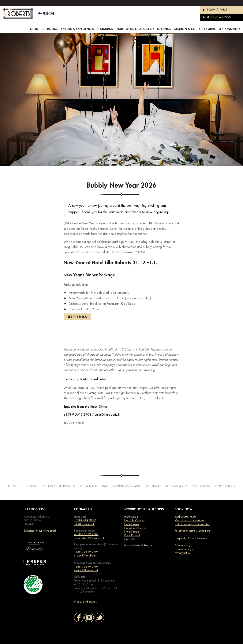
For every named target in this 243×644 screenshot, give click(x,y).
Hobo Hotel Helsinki (136, 528)
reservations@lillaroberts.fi (89, 538)
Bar (120, 29)
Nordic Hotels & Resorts (138, 545)
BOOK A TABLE (214, 10)
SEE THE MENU (77, 317)
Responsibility (229, 29)
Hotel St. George (134, 520)
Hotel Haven (132, 524)
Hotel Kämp (131, 517)
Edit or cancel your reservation (192, 524)
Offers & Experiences (78, 29)
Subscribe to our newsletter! (40, 531)
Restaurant (106, 29)
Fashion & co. (185, 29)
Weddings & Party (140, 29)
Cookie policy (182, 545)
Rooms (53, 29)
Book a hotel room (185, 517)
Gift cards (207, 29)
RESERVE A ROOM (216, 17)
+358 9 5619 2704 (77, 415)
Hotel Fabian (132, 532)
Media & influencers (86, 602)
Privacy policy (182, 553)
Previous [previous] (7, 100)
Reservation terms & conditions (193, 531)
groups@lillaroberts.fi (86, 556)
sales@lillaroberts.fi (107, 415)
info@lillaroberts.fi (84, 524)
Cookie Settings (184, 549)
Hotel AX (130, 539)
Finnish (46, 14)
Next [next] (236, 100)
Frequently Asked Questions (191, 538)
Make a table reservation (189, 520)
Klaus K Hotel (132, 535)
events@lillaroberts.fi (86, 570)
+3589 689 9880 (85, 520)
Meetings (164, 29)
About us (37, 29)
